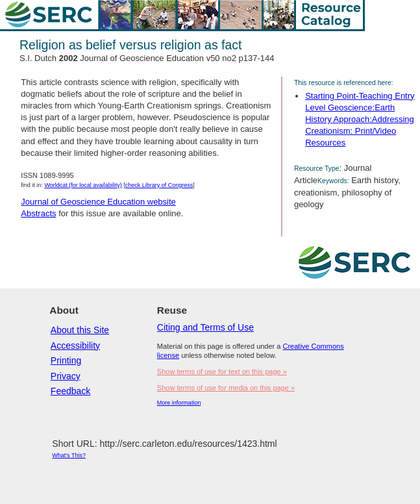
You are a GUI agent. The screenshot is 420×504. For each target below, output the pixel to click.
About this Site (80, 330)
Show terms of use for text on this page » (222, 372)
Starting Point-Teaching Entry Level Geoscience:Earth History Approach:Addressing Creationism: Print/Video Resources (360, 120)
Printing (66, 360)
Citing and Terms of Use (205, 327)
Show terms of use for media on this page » (226, 388)
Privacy (66, 376)
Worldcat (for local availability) (83, 185)
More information (179, 403)
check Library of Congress (159, 185)
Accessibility (75, 346)
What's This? (69, 455)
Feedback (70, 391)
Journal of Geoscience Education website (98, 202)
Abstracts (38, 213)
